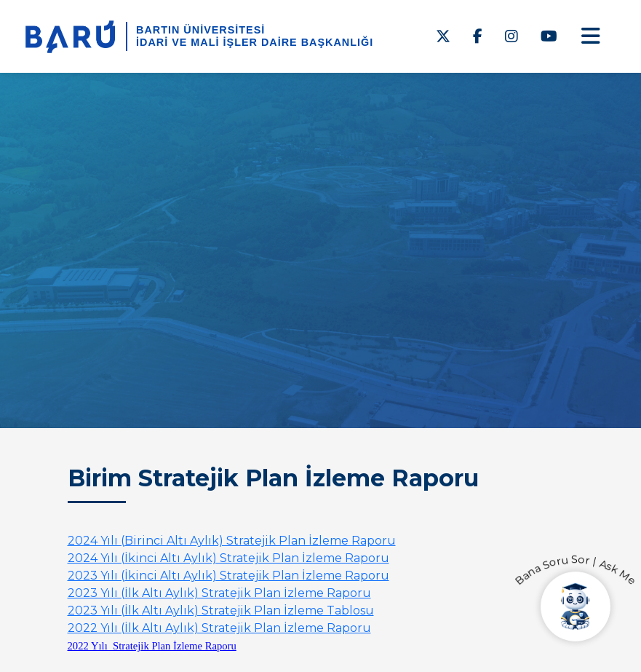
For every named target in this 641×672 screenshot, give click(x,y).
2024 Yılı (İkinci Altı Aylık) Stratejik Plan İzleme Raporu (228, 558)
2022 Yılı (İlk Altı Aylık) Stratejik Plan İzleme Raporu (219, 628)
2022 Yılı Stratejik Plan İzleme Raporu (152, 646)
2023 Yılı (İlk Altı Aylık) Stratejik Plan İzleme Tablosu (221, 610)
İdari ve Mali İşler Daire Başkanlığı (255, 42)
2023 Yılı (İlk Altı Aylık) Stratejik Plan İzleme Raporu (219, 593)
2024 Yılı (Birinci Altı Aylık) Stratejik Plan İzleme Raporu (232, 541)
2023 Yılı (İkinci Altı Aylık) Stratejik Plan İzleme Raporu (228, 576)
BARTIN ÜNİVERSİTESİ (200, 30)
